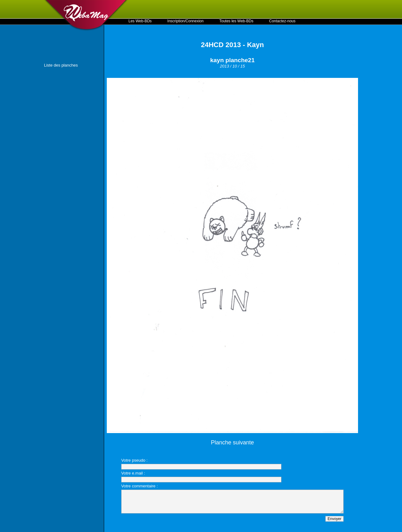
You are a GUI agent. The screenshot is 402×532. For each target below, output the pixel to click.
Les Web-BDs (140, 21)
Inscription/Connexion (185, 21)
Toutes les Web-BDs (236, 21)
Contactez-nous (282, 21)
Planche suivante (232, 442)
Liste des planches (61, 65)
